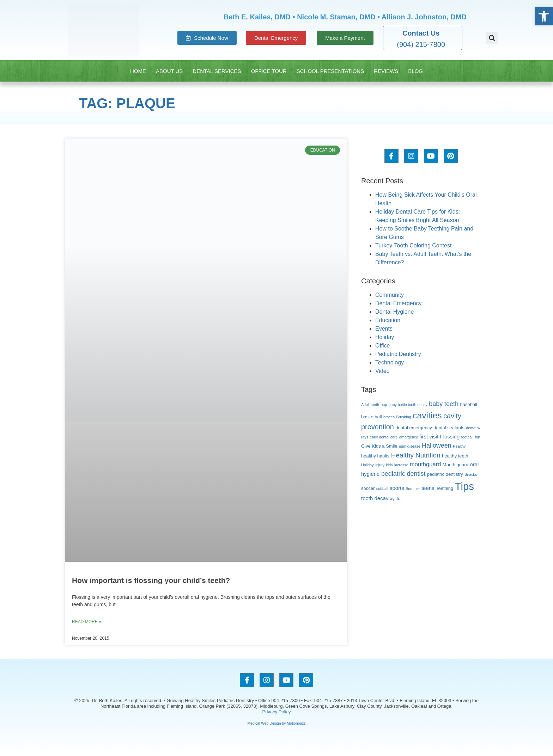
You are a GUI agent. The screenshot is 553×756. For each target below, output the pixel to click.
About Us (169, 71)
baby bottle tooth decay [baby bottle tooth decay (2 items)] (408, 405)
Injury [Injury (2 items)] (380, 465)
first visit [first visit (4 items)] (429, 437)
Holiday (385, 337)
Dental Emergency (399, 303)
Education (388, 320)
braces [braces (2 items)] (389, 417)
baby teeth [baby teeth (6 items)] (444, 404)
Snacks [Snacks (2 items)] (471, 474)
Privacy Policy (277, 712)
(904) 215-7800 (421, 44)
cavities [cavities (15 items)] (427, 415)
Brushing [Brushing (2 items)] (403, 417)
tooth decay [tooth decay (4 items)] (375, 498)
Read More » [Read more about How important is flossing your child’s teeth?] (87, 622)
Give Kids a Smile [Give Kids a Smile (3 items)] (379, 446)
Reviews (386, 71)
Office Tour (269, 71)
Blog (415, 71)
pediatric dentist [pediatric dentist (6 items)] (403, 474)
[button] (492, 38)
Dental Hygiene (394, 312)
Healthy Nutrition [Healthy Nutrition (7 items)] (416, 455)
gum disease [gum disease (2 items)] (409, 446)
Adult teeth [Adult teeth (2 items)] (370, 405)
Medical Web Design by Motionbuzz (277, 723)
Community (390, 295)
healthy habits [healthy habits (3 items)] (375, 456)
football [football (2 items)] (467, 437)
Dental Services (217, 71)
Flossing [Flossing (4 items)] (450, 437)
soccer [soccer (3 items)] (368, 488)
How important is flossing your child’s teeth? (151, 580)
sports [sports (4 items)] (397, 488)
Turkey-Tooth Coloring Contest (413, 245)
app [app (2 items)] (384, 405)
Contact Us (421, 33)
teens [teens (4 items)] (428, 488)
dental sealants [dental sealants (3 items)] (449, 428)
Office (383, 346)
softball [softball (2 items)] (382, 488)
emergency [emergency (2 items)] (409, 437)
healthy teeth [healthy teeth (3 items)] (455, 456)
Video (382, 371)
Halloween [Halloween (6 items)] (437, 445)
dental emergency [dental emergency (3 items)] (414, 428)
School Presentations (330, 71)
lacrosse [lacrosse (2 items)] (401, 465)
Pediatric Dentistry (398, 354)
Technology (390, 362)
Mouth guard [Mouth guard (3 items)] (455, 465)
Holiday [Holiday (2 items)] (367, 465)
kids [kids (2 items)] (390, 465)
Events (384, 329)
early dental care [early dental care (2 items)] (384, 437)
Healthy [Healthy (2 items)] (459, 446)
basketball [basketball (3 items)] (372, 417)
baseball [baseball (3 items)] (469, 404)
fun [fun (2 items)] (478, 437)
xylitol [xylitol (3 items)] (396, 499)
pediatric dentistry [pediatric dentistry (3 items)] (445, 474)
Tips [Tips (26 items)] (464, 486)
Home (138, 71)
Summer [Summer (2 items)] (413, 488)
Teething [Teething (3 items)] (445, 488)
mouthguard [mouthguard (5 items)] (425, 464)
